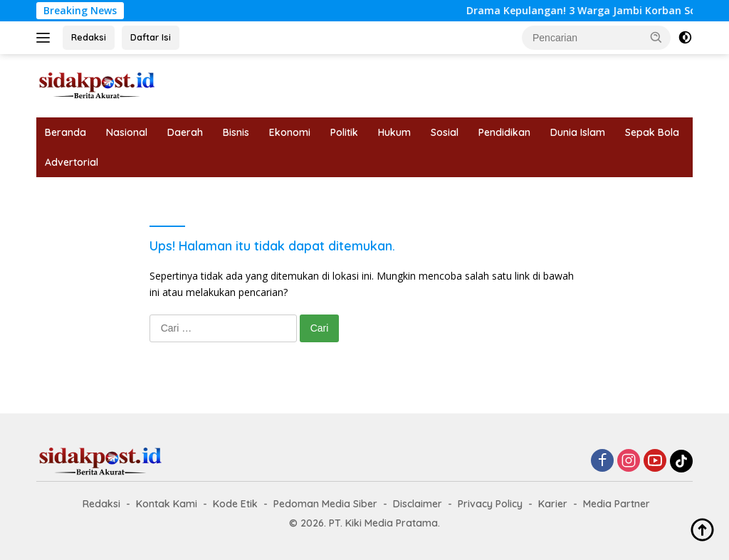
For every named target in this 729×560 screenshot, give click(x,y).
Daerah (185, 132)
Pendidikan (504, 132)
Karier (553, 504)
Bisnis (236, 132)
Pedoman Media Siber (325, 504)
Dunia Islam (578, 132)
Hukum (394, 132)
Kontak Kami (167, 504)
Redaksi (89, 37)
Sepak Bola (652, 132)
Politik (344, 132)
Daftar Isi (151, 37)
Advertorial (72, 162)
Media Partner (617, 504)
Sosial (445, 132)
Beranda (65, 132)
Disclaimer (418, 504)
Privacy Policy (490, 504)
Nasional (127, 132)
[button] (656, 37)
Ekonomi (290, 132)
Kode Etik (235, 504)
